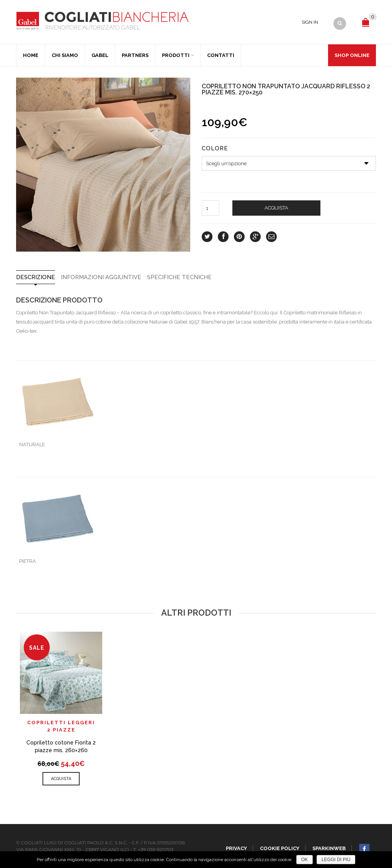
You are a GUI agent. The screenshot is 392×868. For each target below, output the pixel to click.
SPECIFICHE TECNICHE (179, 277)
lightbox (30, 237)
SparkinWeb (329, 848)
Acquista (276, 208)
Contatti (221, 55)
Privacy (236, 848)
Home (31, 55)
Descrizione (36, 277)
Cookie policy (280, 848)
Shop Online (352, 55)
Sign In (310, 22)
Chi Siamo (65, 55)
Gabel (100, 55)
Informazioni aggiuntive (101, 277)
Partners (135, 55)
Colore (215, 149)
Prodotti (176, 55)
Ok (305, 860)
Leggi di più (336, 860)
